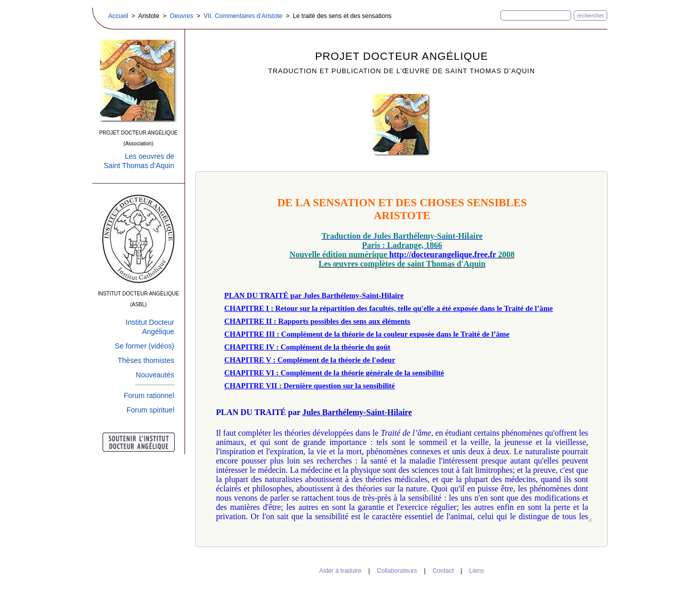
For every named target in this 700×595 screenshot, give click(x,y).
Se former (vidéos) (145, 346)
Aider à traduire (340, 571)
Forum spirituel (150, 410)
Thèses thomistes (146, 360)
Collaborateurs (397, 571)
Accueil (118, 16)
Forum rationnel (149, 395)
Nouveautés (155, 375)
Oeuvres (181, 16)
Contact (443, 571)
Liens (477, 571)
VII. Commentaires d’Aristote (243, 16)
